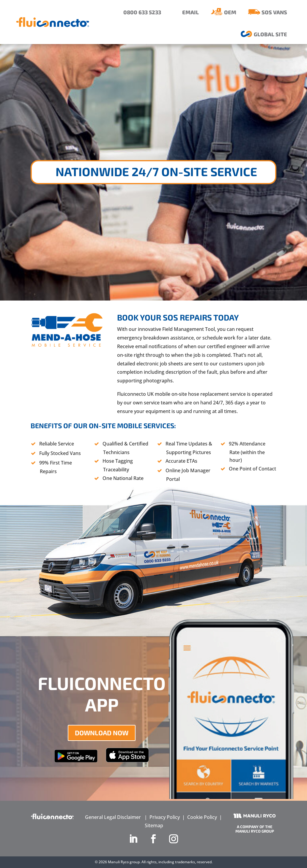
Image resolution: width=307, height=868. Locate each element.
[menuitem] (138, 12)
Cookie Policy (202, 817)
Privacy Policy (165, 817)
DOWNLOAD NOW (102, 733)
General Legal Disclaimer (113, 817)
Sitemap (154, 825)
